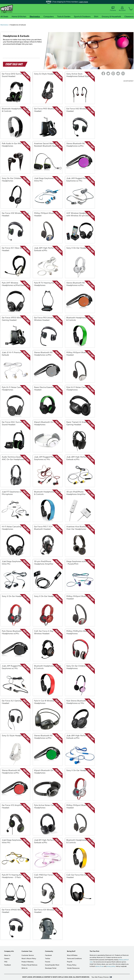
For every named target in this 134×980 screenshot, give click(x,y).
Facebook (48, 955)
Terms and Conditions (74, 959)
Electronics (4, 25)
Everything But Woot (52, 965)
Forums (113, 9)
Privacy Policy (72, 965)
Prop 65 (70, 962)
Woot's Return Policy (29, 959)
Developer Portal (51, 968)
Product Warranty (28, 962)
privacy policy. (111, 966)
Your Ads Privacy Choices (100, 977)
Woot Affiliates (72, 955)
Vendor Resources (73, 968)
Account (122, 9)
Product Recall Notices (29, 965)
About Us (7, 955)
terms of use (100, 966)
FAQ (6, 962)
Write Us (25, 968)
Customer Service (28, 955)
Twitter (48, 959)
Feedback (8, 965)
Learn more (84, 2)
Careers (7, 959)
